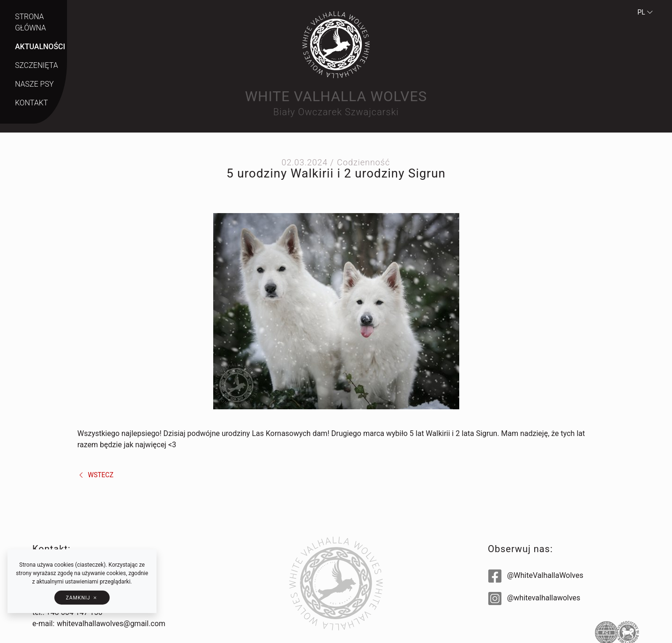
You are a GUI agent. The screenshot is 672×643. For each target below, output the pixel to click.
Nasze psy (34, 84)
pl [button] (645, 12)
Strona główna (30, 22)
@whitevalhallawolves (534, 598)
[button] (82, 598)
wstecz (96, 475)
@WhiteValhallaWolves (536, 575)
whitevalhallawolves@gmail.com (111, 624)
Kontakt (31, 103)
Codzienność (363, 162)
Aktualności (40, 47)
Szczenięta (37, 65)
